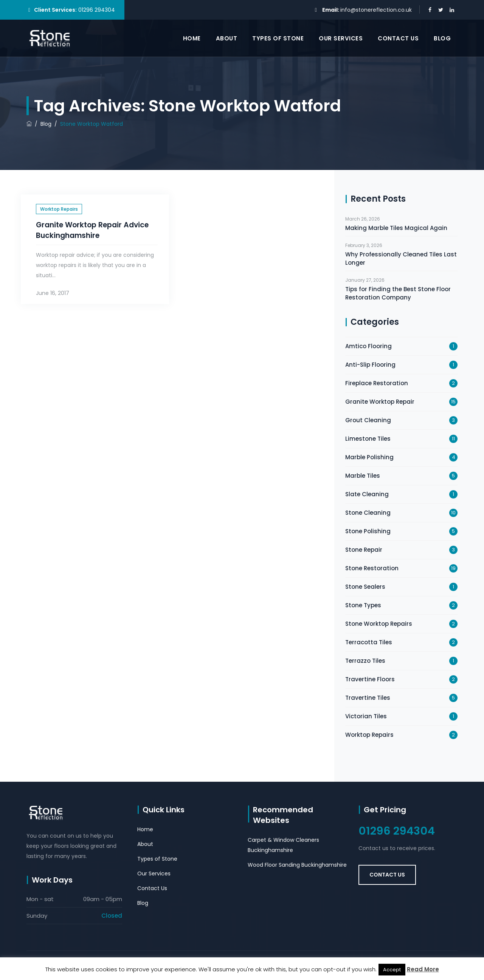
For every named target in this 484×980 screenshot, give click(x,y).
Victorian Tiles (366, 716)
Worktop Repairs (59, 209)
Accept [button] (392, 970)
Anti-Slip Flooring (370, 365)
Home (192, 38)
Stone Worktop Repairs (379, 624)
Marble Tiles (363, 476)
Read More (423, 969)
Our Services (341, 38)
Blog (442, 38)
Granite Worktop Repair (380, 402)
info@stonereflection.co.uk (376, 10)
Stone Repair (364, 550)
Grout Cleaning (368, 420)
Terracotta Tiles (369, 642)
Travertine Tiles (368, 698)
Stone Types (363, 605)
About (227, 38)
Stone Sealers (365, 587)
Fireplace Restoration (377, 383)
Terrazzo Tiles (365, 661)
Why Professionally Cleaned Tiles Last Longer (401, 259)
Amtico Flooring (368, 346)
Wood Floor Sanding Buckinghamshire (297, 865)
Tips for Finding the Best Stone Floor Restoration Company (398, 293)
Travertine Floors (370, 679)
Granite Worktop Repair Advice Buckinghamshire (92, 230)
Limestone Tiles (368, 439)
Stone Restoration (372, 568)
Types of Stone (278, 38)
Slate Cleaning (367, 494)
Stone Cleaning (368, 513)
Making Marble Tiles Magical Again (396, 228)
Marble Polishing (369, 457)
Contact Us (398, 38)
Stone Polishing (368, 531)
